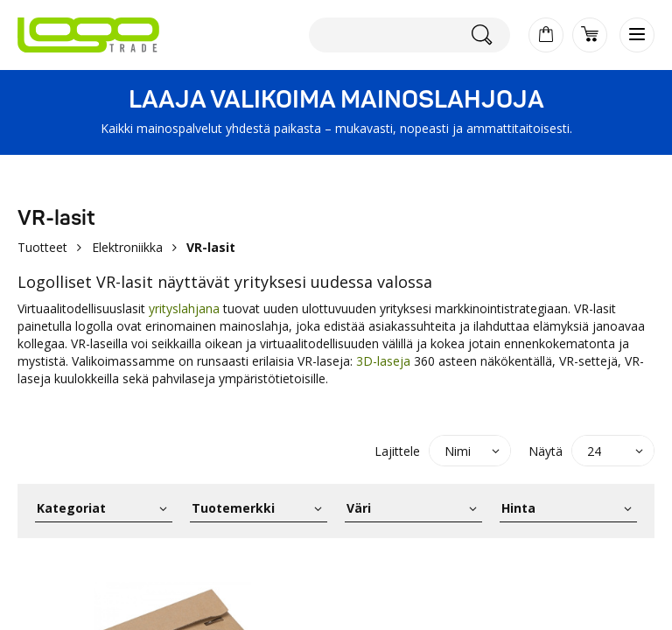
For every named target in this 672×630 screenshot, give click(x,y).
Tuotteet (42, 247)
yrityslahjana (184, 308)
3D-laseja (383, 361)
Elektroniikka (127, 247)
